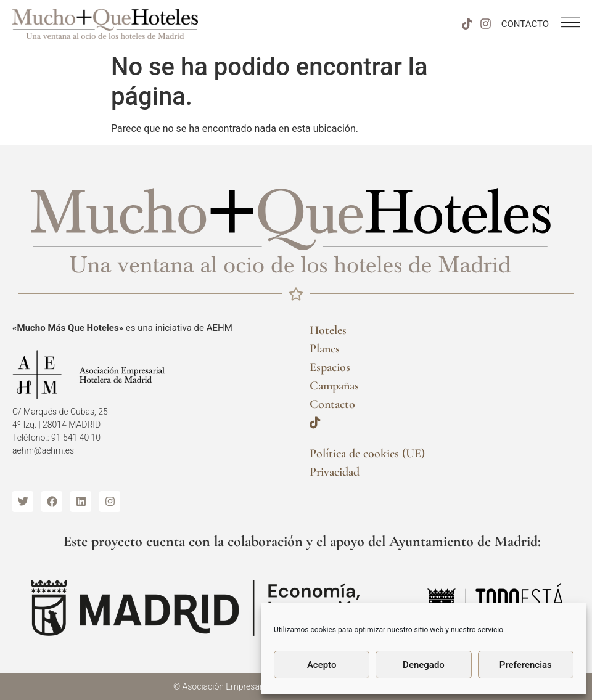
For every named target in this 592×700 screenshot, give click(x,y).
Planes (325, 349)
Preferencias (526, 665)
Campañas (334, 386)
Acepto (322, 665)
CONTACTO (525, 24)
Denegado (424, 665)
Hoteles (328, 330)
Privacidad (335, 472)
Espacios (330, 367)
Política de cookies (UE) (367, 454)
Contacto (332, 404)
